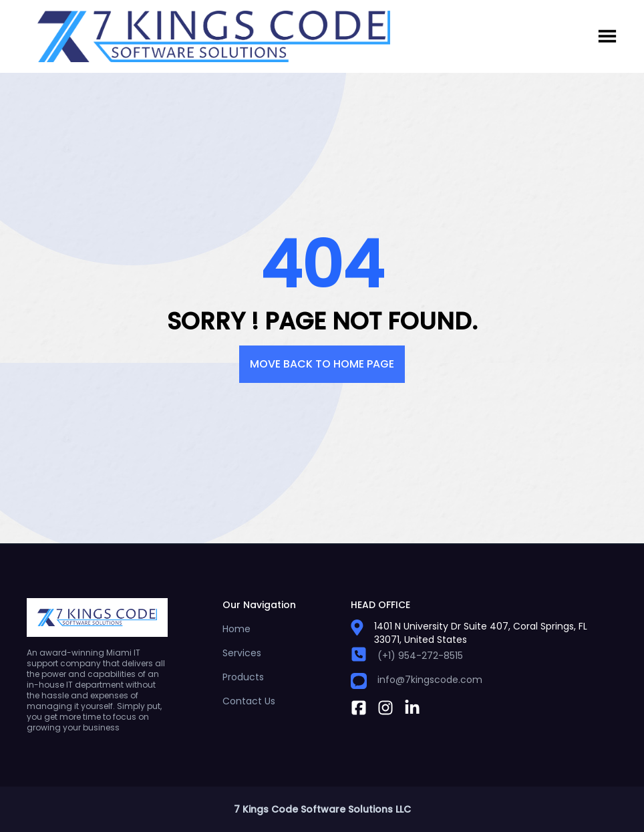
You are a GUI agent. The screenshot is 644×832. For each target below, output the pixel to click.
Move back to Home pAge (322, 364)
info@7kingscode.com (430, 680)
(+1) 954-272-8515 (420, 656)
